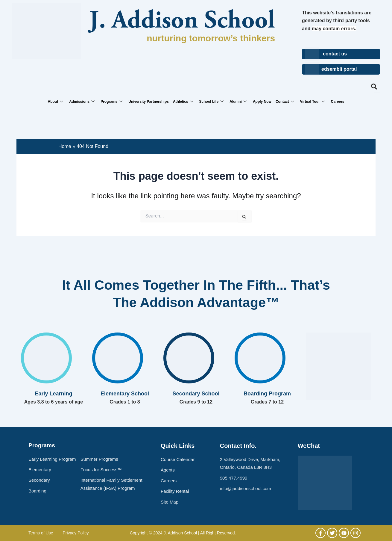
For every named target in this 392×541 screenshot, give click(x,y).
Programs (111, 102)
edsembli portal (339, 69)
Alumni (238, 102)
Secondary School (196, 394)
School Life (212, 102)
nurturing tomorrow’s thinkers (211, 38)
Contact (285, 102)
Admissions (82, 102)
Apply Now (262, 102)
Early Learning (53, 394)
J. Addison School (182, 22)
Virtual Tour (313, 102)
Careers (338, 102)
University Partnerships (149, 102)
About (55, 102)
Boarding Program (267, 394)
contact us (335, 54)
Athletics (183, 102)
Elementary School (125, 394)
